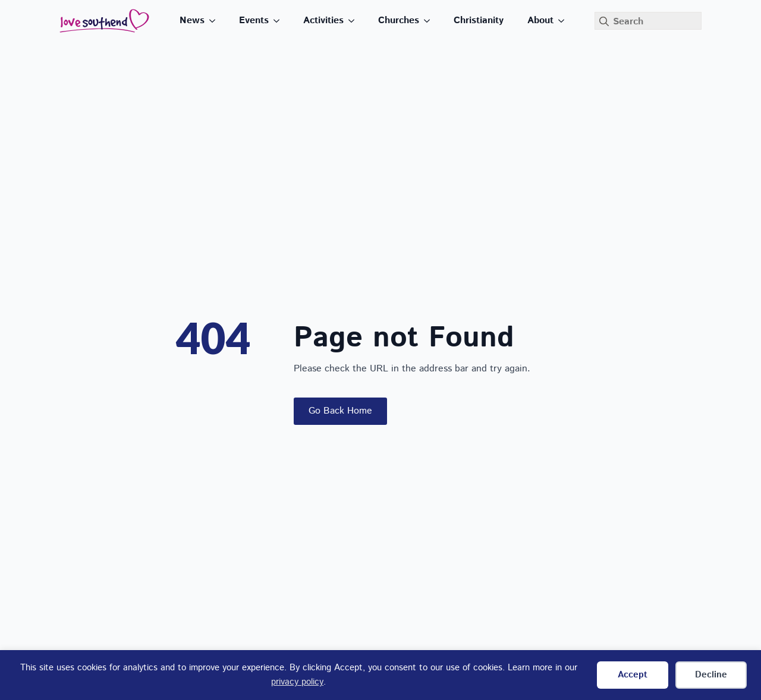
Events (254, 21)
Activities (323, 21)
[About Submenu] (565, 21)
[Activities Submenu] (355, 21)
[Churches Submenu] (430, 21)
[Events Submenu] (280, 21)
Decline (711, 675)
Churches (399, 21)
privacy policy (297, 682)
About (540, 21)
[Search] (604, 21)
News (192, 21)
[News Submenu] (216, 21)
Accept (633, 675)
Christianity (479, 21)
